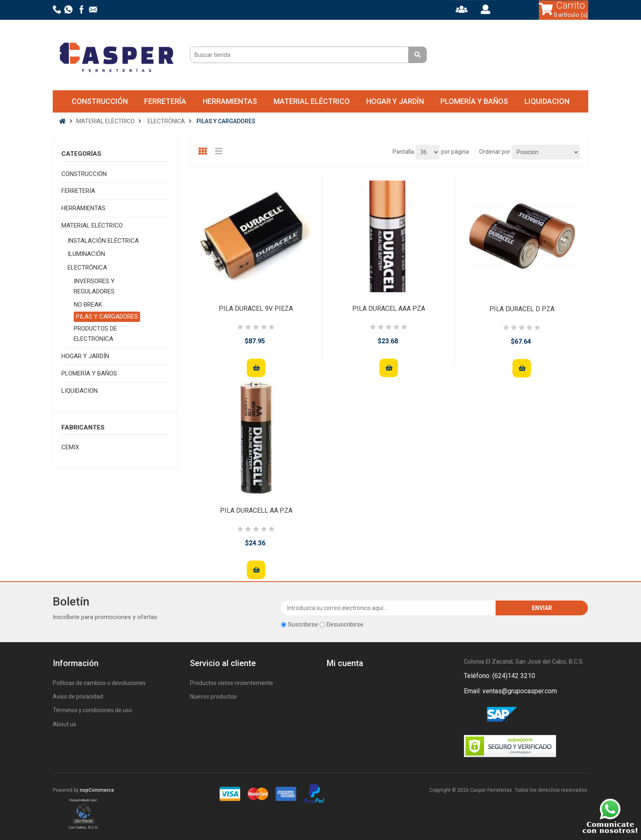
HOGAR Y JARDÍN (395, 101)
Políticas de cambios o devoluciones (99, 683)
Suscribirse (303, 624)
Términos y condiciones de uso (92, 710)
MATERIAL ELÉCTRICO (312, 101)
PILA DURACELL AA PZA (256, 510)
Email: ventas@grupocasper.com (510, 691)
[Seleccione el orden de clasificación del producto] (546, 152)
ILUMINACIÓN (86, 254)
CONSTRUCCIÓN (100, 101)
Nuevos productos (213, 697)
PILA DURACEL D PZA (522, 309)
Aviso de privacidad (78, 697)
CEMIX (70, 447)
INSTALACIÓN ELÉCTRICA (103, 241)
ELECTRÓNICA (87, 267)
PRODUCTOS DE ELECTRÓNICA (95, 334)
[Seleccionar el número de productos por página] (428, 152)
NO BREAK (88, 305)
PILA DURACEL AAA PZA (389, 309)
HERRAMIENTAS (230, 101)
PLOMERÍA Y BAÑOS (474, 101)
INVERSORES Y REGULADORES (94, 286)
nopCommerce (97, 790)
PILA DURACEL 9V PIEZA (256, 309)
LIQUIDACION (547, 101)
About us (64, 724)
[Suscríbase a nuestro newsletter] (388, 608)
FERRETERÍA (165, 101)
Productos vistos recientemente (232, 683)
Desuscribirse (345, 624)
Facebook (472, 715)
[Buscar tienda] (300, 55)
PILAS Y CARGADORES (107, 317)
